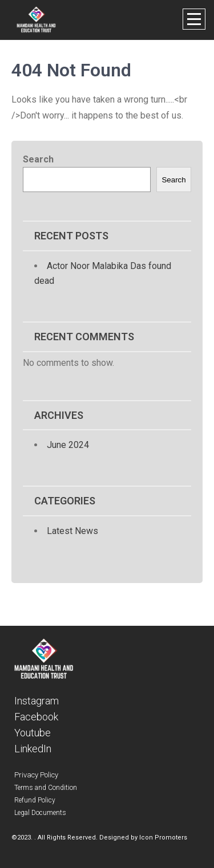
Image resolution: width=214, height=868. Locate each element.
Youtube (33, 733)
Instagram (37, 701)
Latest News (72, 531)
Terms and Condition (46, 788)
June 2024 (68, 445)
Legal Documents (40, 813)
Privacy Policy (36, 775)
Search (38, 159)
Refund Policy (35, 800)
